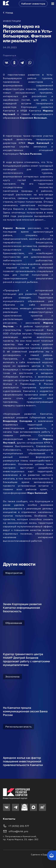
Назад (8, 13)
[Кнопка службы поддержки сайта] (52, 855)
